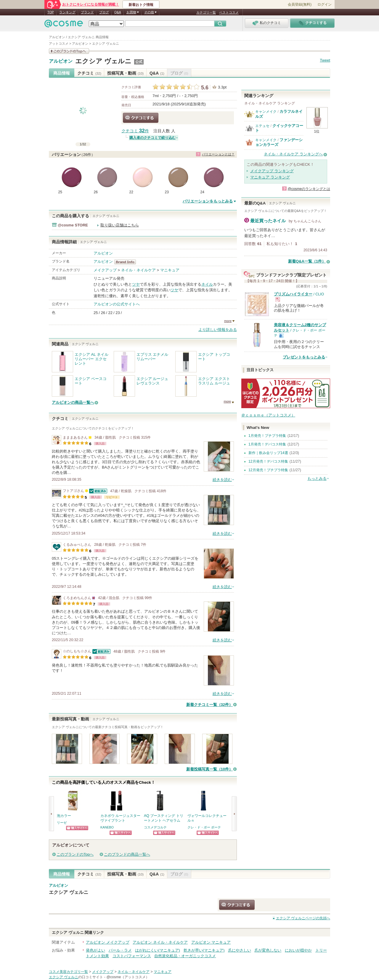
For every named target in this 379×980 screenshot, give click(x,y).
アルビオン (61, 61)
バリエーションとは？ (218, 154)
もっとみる (317, 478)
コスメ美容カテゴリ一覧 (68, 972)
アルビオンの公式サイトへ (117, 304)
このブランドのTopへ (75, 854)
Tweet (325, 60)
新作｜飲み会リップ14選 (268, 453)
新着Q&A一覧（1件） (307, 261)
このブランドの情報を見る (69, 51)
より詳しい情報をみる (218, 330)
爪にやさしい (240, 950)
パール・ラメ (120, 950)
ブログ (104, 12)
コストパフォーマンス (132, 956)
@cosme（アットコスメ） (128, 977)
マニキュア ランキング (270, 177)
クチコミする (141, 118)
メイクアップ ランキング (272, 171)
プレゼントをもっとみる (304, 357)
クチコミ (89, 73)
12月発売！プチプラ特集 (268, 470)
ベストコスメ (229, 12)
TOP (51, 12)
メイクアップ (105, 270)
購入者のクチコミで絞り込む (152, 138)
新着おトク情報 (141, 5)
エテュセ (262, 126)
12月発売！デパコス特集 (268, 461)
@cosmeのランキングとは (309, 189)
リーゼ (62, 823)
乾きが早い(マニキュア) (204, 950)
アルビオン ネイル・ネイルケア (160, 942)
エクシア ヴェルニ (103, 61)
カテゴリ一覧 (206, 12)
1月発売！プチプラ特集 (267, 436)
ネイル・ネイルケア (138, 270)
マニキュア (170, 270)
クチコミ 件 (135, 131)
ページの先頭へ (303, 918)
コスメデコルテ (155, 827)
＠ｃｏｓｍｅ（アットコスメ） (268, 415)
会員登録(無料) (300, 4)
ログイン (325, 4)
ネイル (207, 284)
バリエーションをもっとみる (208, 201)
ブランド (87, 12)
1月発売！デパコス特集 (267, 444)
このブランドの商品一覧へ (127, 854)
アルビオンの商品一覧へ (73, 402)
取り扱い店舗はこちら (120, 225)
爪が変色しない (268, 950)
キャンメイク (266, 112)
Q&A (118, 12)
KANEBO (107, 827)
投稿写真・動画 (125, 73)
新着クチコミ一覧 (209, 705)
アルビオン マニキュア (211, 942)
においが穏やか (298, 950)
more (228, 321)
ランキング (67, 12)
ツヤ (136, 284)
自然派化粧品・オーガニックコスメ (185, 956)
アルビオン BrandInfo (127, 262)
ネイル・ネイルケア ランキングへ (293, 154)
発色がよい (95, 950)
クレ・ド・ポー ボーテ (204, 827)
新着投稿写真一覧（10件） (209, 769)
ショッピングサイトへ (77, 828)
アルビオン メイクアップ (108, 942)
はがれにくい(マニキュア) (158, 950)
